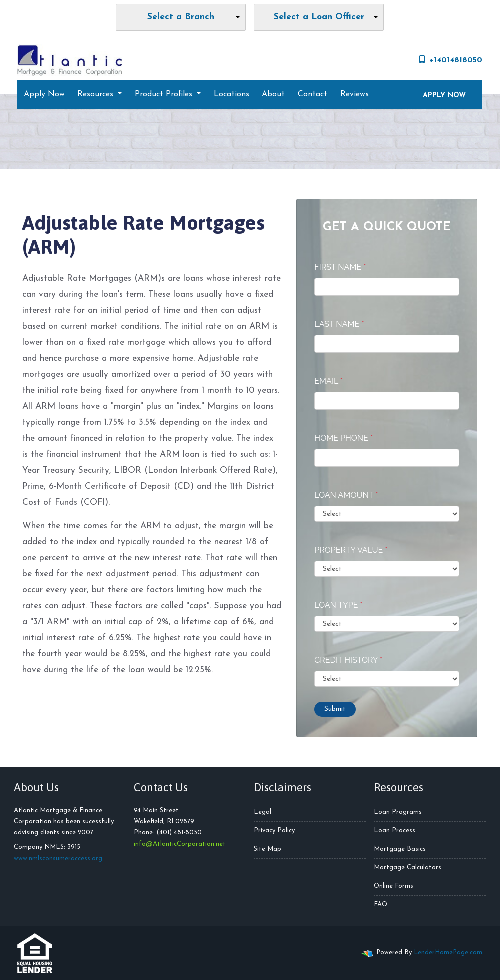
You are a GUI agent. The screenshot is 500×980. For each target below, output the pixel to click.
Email (329, 381)
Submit (335, 709)
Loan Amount (346, 495)
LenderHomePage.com (448, 953)
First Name (340, 267)
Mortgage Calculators (408, 868)
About (273, 94)
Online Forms (394, 886)
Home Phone (344, 438)
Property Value (351, 550)
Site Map (268, 849)
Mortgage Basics (400, 849)
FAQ (381, 905)
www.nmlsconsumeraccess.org (58, 859)
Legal (263, 812)
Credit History (348, 660)
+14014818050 (451, 60)
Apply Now (44, 94)
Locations (232, 94)
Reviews (355, 94)
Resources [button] (97, 94)
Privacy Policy (274, 831)
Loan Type (338, 605)
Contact (313, 94)
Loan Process (395, 831)
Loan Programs (398, 812)
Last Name (339, 324)
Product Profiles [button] (165, 94)
